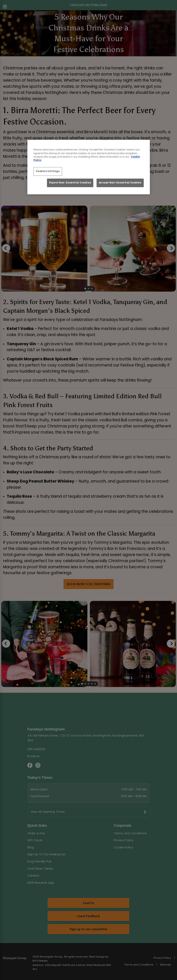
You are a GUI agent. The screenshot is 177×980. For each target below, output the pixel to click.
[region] (89, 167)
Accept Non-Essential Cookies (120, 183)
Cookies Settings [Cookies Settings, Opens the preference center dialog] (48, 171)
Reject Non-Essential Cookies (70, 183)
